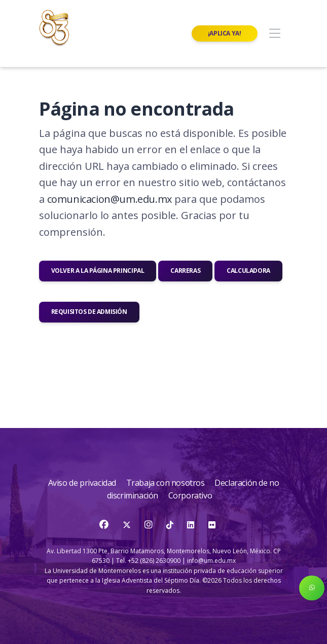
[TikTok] (171, 525)
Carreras (185, 271)
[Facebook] (105, 525)
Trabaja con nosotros (167, 483)
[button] (312, 588)
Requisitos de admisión (89, 312)
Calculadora (248, 271)
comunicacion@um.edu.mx (110, 199)
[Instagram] (149, 525)
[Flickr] (212, 525)
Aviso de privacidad (83, 483)
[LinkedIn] (191, 525)
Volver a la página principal (98, 271)
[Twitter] (128, 525)
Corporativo (190, 495)
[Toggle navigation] (275, 34)
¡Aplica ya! (225, 33)
